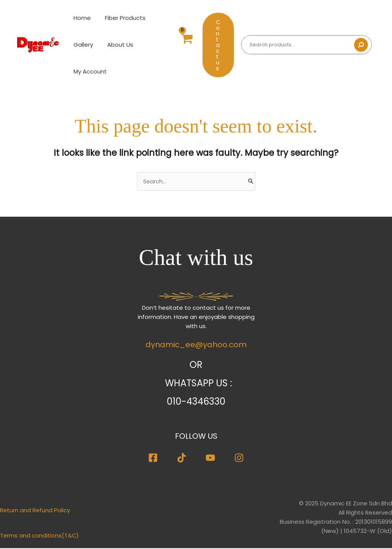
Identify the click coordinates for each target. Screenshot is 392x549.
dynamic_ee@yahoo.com (196, 346)
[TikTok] (182, 459)
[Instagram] (239, 459)
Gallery (82, 45)
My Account (89, 71)
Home (81, 18)
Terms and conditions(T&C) (40, 537)
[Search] (361, 45)
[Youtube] (210, 459)
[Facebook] (153, 459)
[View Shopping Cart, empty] (186, 45)
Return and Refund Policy (35, 511)
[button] (218, 45)
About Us (116, 45)
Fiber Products (121, 18)
